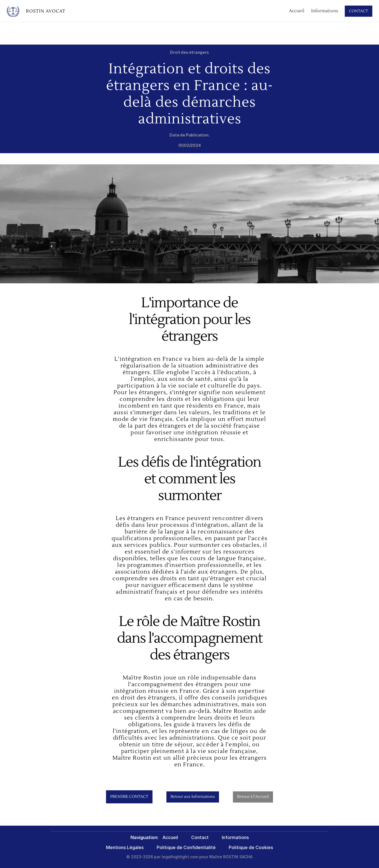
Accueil (297, 11)
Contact (200, 837)
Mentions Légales (125, 847)
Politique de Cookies (251, 847)
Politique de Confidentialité (186, 847)
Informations (325, 11)
